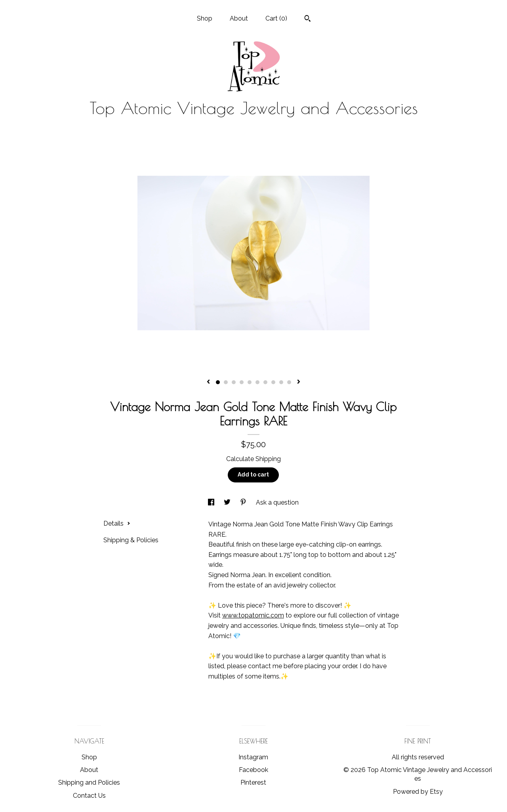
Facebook (253, 770)
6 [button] (257, 382)
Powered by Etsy (418, 792)
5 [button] (250, 382)
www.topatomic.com (253, 615)
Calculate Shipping (253, 459)
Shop (205, 18)
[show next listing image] (299, 382)
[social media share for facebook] (212, 502)
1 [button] (218, 382)
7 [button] (265, 382)
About (239, 18)
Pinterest (253, 782)
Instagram (253, 757)
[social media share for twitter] (228, 502)
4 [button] (242, 382)
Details (117, 523)
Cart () (276, 18)
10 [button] (289, 382)
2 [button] (226, 382)
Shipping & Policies (131, 540)
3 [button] (234, 382)
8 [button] (273, 382)
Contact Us (89, 796)
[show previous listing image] (208, 382)
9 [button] (281, 382)
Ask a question (277, 502)
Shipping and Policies (89, 782)
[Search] (308, 19)
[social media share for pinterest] (244, 502)
